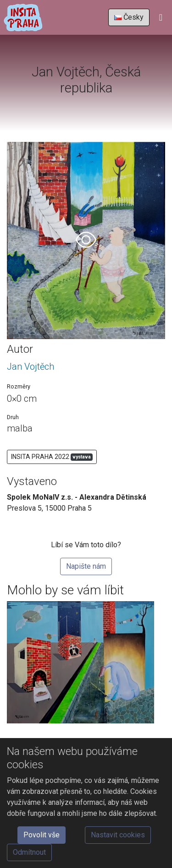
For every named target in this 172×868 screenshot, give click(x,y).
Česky (129, 17)
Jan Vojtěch (31, 367)
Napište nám (86, 566)
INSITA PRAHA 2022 (52, 457)
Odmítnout (29, 852)
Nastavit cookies (118, 835)
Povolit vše (42, 835)
